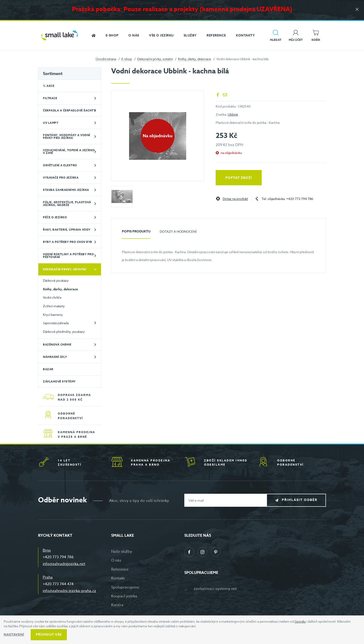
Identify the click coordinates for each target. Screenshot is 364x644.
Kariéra (117, 605)
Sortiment (53, 74)
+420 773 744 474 (58, 584)
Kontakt (118, 578)
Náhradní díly (55, 357)
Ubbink (233, 114)
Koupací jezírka (124, 596)
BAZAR (48, 369)
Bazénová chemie (57, 345)
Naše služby (122, 552)
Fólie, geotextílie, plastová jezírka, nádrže (67, 204)
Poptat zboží (239, 178)
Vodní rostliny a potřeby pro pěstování (68, 256)
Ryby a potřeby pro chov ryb (68, 242)
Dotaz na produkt (235, 199)
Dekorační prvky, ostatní (155, 59)
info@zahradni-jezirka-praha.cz (69, 591)
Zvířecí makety (54, 306)
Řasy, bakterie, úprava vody (67, 230)
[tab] (136, 233)
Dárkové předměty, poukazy (64, 332)
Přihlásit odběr (300, 500)
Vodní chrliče (52, 297)
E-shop (127, 59)
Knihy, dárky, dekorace (195, 59)
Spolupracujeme (125, 587)
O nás (116, 560)
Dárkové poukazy (56, 280)
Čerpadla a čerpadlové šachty (69, 110)
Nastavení (14, 635)
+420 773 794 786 (58, 557)
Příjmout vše (49, 635)
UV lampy (51, 123)
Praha (48, 577)
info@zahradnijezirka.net (64, 564)
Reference (120, 569)
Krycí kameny (53, 315)
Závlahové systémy (59, 381)
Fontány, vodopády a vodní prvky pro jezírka (67, 136)
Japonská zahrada (56, 323)
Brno (47, 550)
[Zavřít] (357, 10)
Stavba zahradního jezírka (66, 190)
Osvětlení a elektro (60, 165)
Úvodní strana (106, 59)
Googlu (300, 621)
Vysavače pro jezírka (61, 178)
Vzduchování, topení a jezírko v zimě (69, 152)
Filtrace (50, 98)
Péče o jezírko (55, 217)
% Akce (49, 86)
